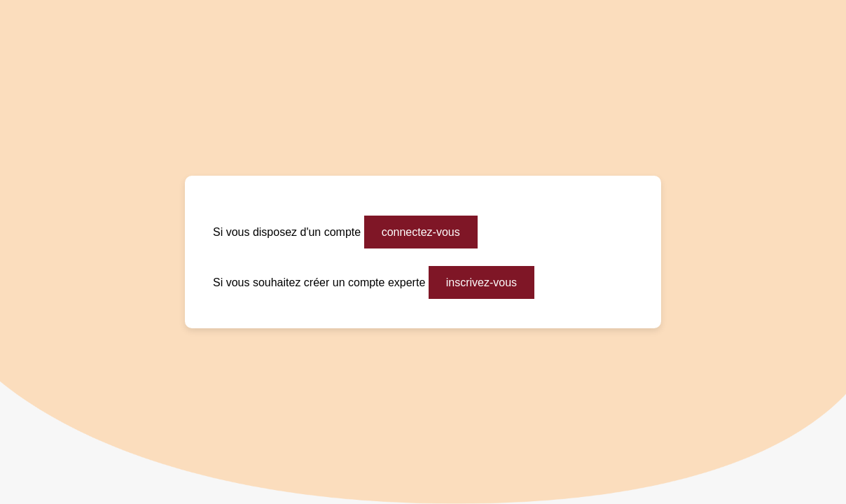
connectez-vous (421, 232)
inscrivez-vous (481, 282)
